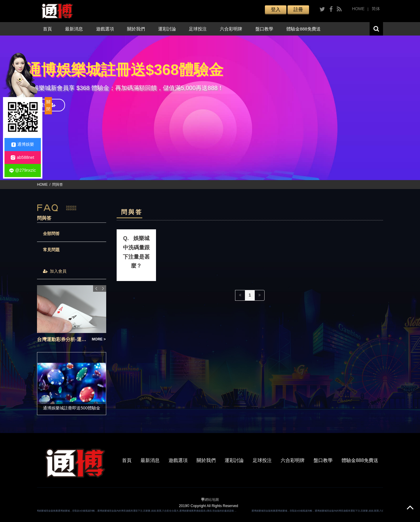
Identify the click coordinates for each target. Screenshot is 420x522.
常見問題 (51, 250)
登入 (276, 9)
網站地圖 (212, 500)
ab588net (22, 158)
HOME (358, 9)
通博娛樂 (23, 144)
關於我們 (136, 29)
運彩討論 (167, 29)
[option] (210, 108)
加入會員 (55, 271)
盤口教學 (264, 29)
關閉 (48, 105)
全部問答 (51, 234)
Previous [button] (96, 288)
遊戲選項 (105, 29)
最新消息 (74, 29)
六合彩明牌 (231, 29)
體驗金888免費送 (304, 29)
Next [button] (103, 288)
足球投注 (198, 29)
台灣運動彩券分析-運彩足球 (63, 339)
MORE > (99, 339)
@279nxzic (23, 170)
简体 (376, 9)
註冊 (298, 9)
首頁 (47, 29)
